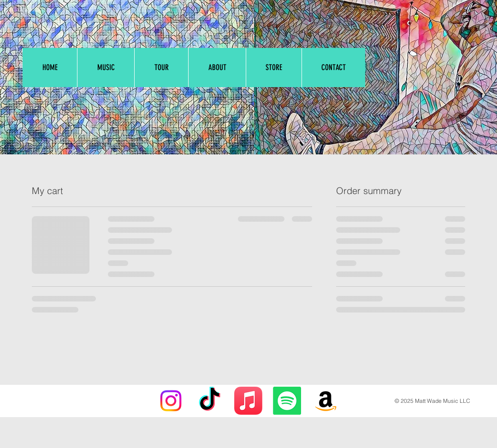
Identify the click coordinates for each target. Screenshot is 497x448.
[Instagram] (171, 401)
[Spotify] (287, 401)
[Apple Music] (248, 401)
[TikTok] (210, 401)
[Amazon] (326, 401)
